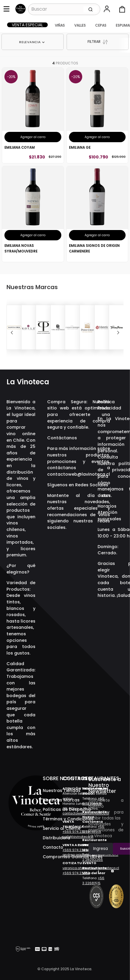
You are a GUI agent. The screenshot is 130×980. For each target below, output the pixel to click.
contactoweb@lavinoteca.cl (79, 474)
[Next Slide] (118, 333)
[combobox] (64, 9)
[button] (107, 9)
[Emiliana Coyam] (33, 115)
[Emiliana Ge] (97, 115)
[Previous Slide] (12, 333)
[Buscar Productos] (90, 9)
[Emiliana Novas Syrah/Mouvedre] (33, 214)
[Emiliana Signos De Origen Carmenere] (97, 214)
